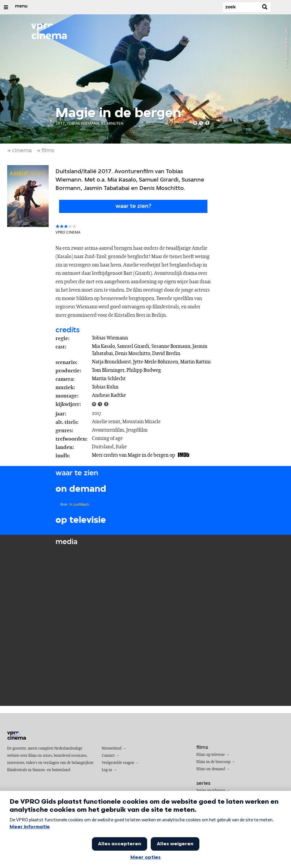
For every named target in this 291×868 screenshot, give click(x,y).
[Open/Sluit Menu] (6, 7)
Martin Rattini (195, 362)
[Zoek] (241, 7)
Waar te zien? (133, 206)
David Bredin (166, 354)
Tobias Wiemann (110, 338)
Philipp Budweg (144, 370)
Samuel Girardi (133, 346)
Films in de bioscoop (213, 762)
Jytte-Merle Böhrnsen (156, 362)
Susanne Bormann (171, 346)
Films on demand (211, 769)
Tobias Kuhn (105, 387)
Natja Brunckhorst (111, 362)
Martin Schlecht (109, 379)
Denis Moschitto (133, 354)
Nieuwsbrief (112, 749)
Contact (108, 756)
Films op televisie (211, 755)
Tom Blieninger (108, 370)
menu (21, 6)
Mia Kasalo (103, 346)
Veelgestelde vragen (118, 763)
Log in (107, 770)
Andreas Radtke (109, 395)
